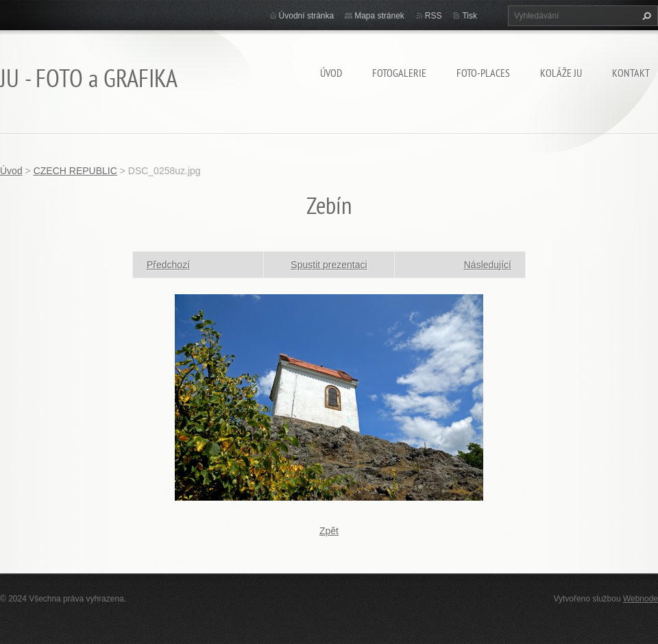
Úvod (331, 73)
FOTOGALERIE (399, 73)
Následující (488, 265)
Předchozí (168, 265)
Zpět (329, 531)
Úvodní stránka (307, 16)
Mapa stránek (379, 16)
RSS (434, 16)
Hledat (645, 16)
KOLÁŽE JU (561, 73)
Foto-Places (483, 73)
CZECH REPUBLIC (75, 171)
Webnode (641, 599)
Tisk (470, 16)
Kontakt (631, 73)
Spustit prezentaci (329, 265)
